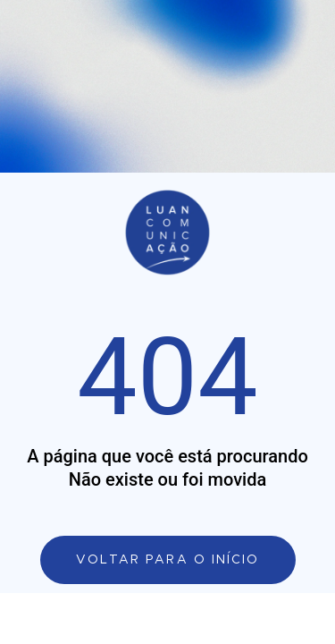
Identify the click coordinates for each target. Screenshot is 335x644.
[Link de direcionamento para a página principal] (168, 560)
